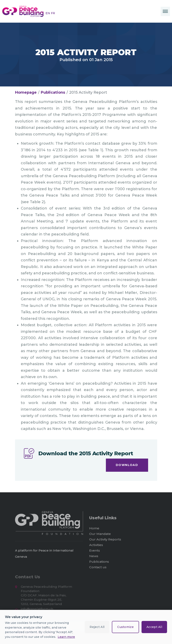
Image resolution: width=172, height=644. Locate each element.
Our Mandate (100, 536)
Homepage (26, 92)
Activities (96, 547)
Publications (53, 92)
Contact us (98, 569)
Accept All (154, 627)
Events (95, 552)
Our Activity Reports (105, 541)
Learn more (66, 637)
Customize (125, 627)
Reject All (97, 627)
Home (94, 530)
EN (48, 13)
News (94, 558)
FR (53, 13)
